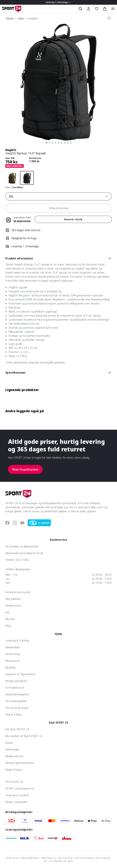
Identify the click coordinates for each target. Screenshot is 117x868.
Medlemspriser (15, 756)
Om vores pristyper (17, 708)
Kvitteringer (13, 749)
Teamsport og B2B (17, 795)
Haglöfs (11, 150)
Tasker (21, 18)
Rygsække (33, 18)
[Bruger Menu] (89, 9)
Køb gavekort (13, 599)
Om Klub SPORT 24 (17, 729)
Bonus (9, 743)
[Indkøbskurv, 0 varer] (105, 9)
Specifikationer (58, 373)
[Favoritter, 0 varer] (97, 9)
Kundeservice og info (18, 592)
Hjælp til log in (14, 770)
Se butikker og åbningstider (22, 546)
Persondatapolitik (16, 701)
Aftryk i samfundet (16, 802)
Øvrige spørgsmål (16, 681)
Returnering (13, 654)
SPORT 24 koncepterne (20, 788)
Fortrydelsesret (15, 688)
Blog (8, 626)
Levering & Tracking (17, 641)
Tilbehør (10, 18)
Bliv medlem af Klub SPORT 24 (24, 736)
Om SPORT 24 (14, 782)
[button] (46, 143)
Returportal (13, 661)
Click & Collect (14, 715)
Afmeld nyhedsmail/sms (20, 763)
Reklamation (13, 647)
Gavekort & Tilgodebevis (20, 674)
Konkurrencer (14, 606)
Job (7, 612)
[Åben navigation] (113, 9)
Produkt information (58, 258)
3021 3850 (22, 560)
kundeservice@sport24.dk (27, 553)
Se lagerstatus (22, 221)
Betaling (10, 667)
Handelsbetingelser (17, 694)
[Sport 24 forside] (12, 9)
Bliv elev (10, 619)
